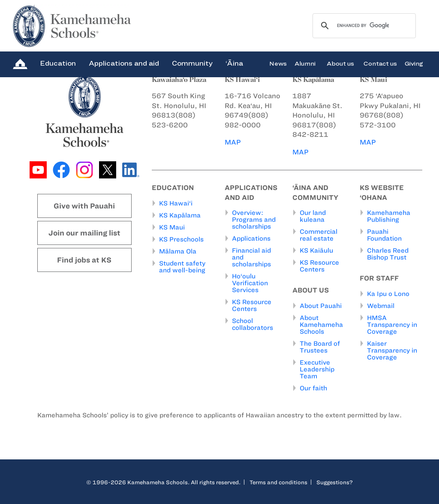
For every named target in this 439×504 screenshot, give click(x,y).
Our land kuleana (313, 216)
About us (340, 63)
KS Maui (172, 227)
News (278, 63)
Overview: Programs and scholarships (254, 220)
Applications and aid (124, 63)
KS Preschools (181, 239)
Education (58, 63)
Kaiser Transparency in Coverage (392, 350)
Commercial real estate (319, 235)
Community (192, 63)
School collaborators (253, 324)
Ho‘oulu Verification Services (250, 283)
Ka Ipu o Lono (388, 294)
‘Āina (234, 63)
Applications (251, 238)
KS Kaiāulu (316, 250)
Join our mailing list (84, 233)
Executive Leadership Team (317, 369)
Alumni (305, 63)
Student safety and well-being (182, 267)
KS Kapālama (180, 215)
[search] (363, 26)
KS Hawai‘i (176, 203)
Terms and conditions (278, 482)
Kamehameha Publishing (389, 216)
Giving (414, 63)
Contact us (380, 63)
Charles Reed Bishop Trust (388, 254)
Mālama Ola (178, 251)
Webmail (381, 306)
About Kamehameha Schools (321, 325)
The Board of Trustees (320, 347)
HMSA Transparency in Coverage (392, 325)
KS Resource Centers (252, 305)
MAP (233, 142)
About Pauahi (321, 306)
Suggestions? (335, 482)
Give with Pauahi (84, 206)
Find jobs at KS (84, 260)
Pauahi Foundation (384, 235)
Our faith (313, 388)
